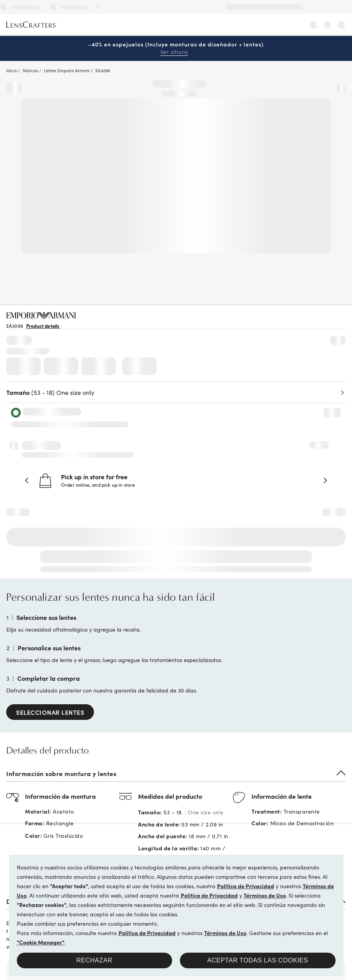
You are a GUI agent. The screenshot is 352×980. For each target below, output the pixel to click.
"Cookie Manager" (41, 942)
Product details (43, 326)
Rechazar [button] (94, 960)
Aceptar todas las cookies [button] (258, 960)
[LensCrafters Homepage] (31, 25)
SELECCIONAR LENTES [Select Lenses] (50, 712)
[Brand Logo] (41, 316)
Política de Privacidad (246, 886)
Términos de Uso (265, 895)
